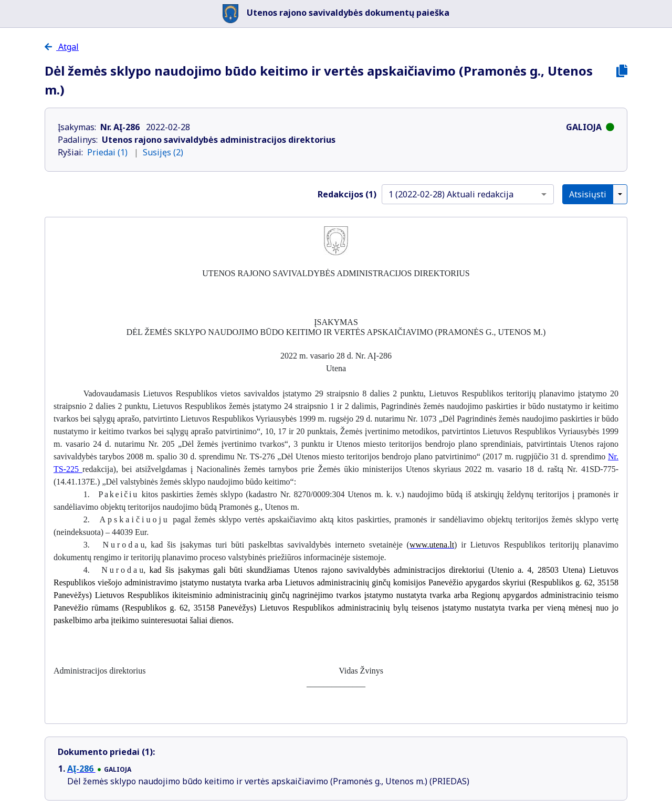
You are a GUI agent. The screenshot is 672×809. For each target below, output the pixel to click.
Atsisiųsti (588, 194)
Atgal (62, 47)
